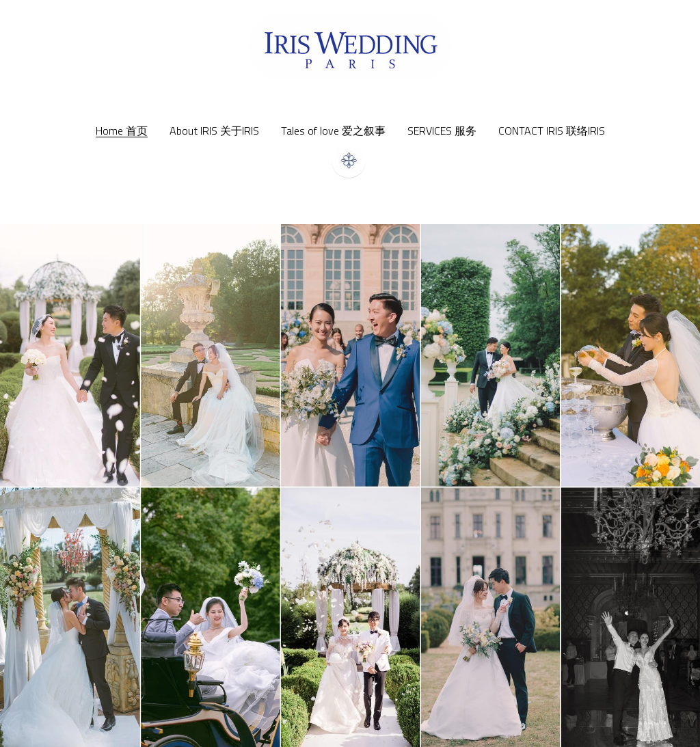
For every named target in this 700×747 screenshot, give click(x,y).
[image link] (350, 45)
